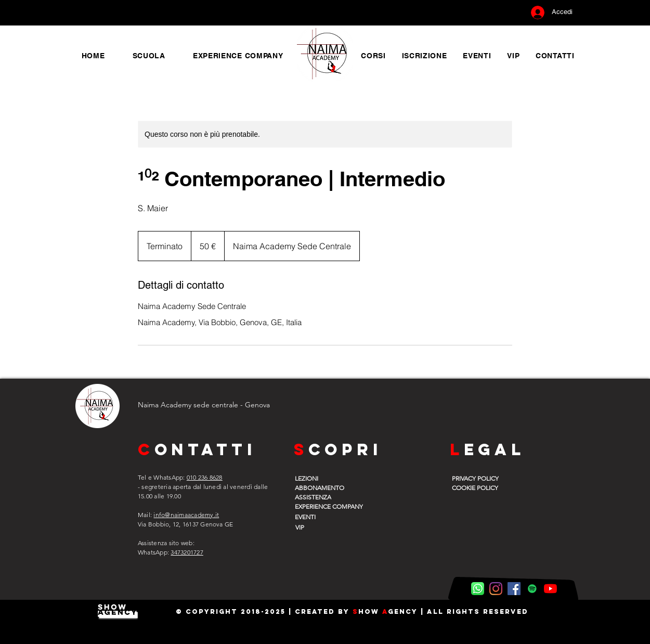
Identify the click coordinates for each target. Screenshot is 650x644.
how (370, 611)
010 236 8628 (205, 477)
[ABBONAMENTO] (321, 487)
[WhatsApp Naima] (478, 589)
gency (403, 611)
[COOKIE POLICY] (478, 487)
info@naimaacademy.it (186, 515)
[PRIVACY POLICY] (478, 478)
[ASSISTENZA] (321, 497)
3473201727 (187, 552)
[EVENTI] (321, 517)
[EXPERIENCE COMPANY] (336, 506)
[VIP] (321, 527)
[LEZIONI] (321, 478)
